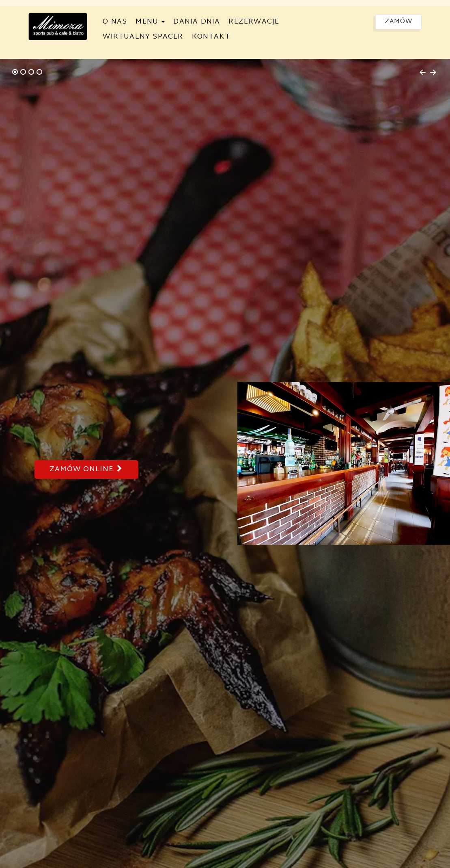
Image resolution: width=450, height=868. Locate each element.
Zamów (398, 22)
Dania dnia (197, 22)
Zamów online (86, 469)
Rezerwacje (254, 22)
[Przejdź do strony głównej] (58, 26)
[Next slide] (433, 73)
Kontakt (211, 37)
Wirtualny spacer (143, 37)
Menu (150, 22)
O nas (115, 22)
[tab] (15, 72)
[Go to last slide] (422, 73)
